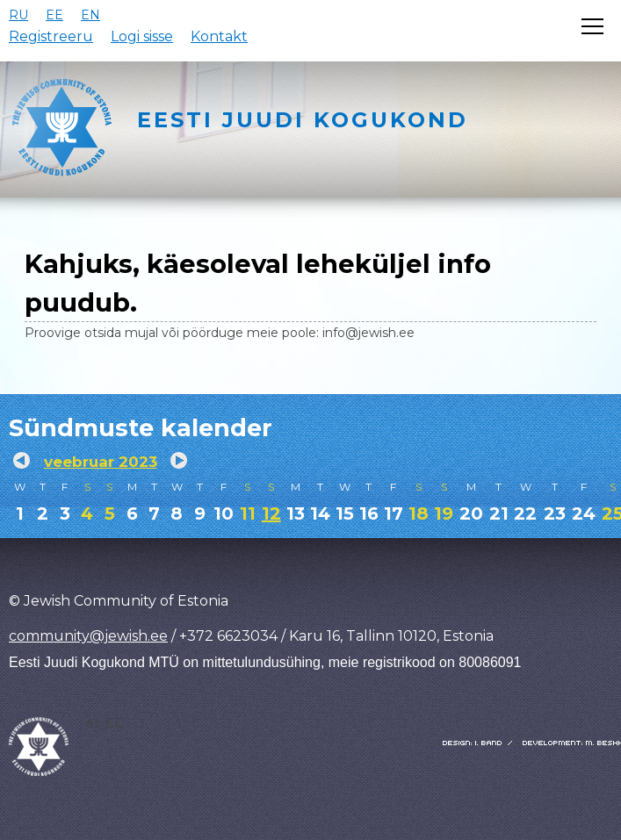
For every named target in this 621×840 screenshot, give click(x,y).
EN (90, 15)
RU (18, 15)
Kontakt (219, 36)
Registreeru (51, 36)
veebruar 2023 (101, 462)
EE (54, 15)
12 (271, 513)
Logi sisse (142, 36)
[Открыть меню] (592, 26)
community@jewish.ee (88, 636)
